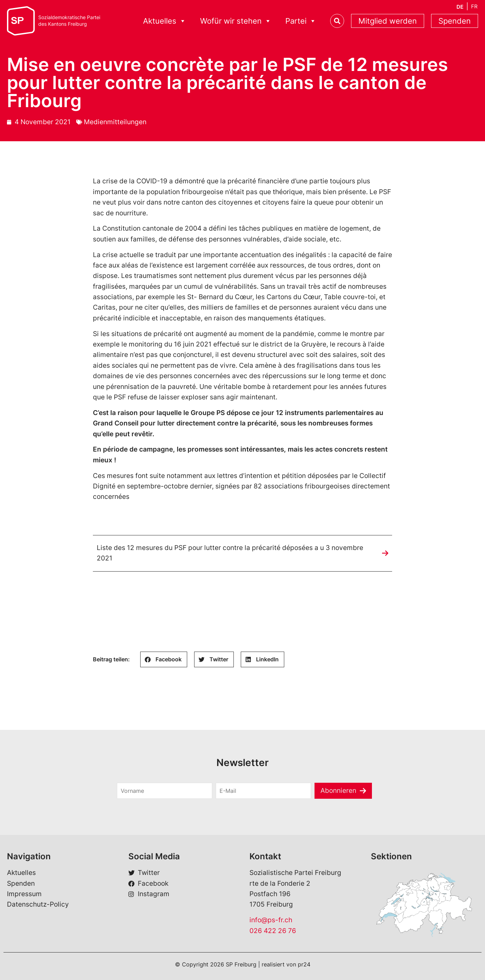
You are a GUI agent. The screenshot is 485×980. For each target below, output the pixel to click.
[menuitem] (460, 7)
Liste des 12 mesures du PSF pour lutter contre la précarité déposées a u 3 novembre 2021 (230, 553)
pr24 (304, 964)
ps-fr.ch (280, 920)
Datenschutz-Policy (38, 905)
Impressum (24, 894)
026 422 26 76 (273, 931)
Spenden (455, 21)
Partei (301, 21)
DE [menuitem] (460, 7)
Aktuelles (165, 21)
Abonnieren (338, 791)
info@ (259, 920)
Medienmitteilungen (115, 122)
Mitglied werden (388, 21)
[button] (164, 659)
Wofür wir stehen (236, 21)
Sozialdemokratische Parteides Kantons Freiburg (69, 21)
